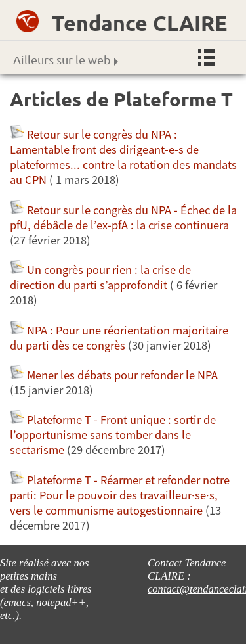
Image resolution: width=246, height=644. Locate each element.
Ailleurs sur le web (66, 59)
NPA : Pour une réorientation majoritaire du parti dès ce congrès (119, 338)
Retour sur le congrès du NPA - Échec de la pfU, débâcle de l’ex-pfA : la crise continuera (123, 218)
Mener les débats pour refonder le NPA (124, 375)
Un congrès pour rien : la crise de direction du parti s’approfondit (100, 277)
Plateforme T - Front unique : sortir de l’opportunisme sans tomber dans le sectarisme (113, 435)
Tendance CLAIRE (139, 23)
